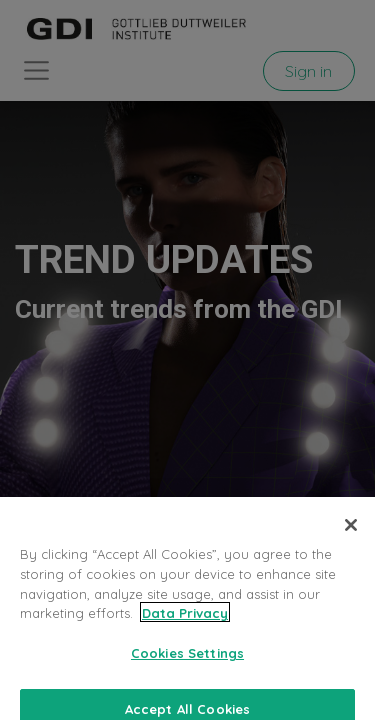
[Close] (351, 535)
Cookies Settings (187, 662)
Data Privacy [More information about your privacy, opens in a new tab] (185, 623)
